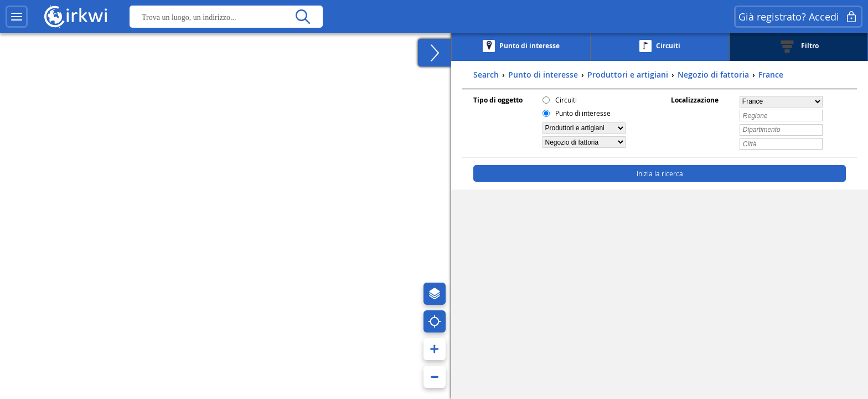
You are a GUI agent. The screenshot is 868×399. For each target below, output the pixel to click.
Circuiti (566, 100)
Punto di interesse (583, 113)
